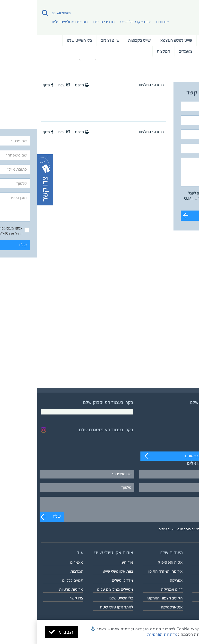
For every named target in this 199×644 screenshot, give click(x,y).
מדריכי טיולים (67, 22)
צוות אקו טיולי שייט (98, 22)
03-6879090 (24, 13)
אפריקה (139, 580)
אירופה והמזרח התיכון (128, 571)
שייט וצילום (73, 40)
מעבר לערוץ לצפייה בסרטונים (171, 456)
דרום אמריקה (135, 589)
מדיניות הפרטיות (125, 634)
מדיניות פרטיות (34, 589)
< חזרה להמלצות (114, 85)
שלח (181, 216)
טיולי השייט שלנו (177, 40)
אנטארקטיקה (135, 607)
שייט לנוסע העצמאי (139, 40)
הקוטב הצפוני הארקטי (128, 598)
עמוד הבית (68, 60)
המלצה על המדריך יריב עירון (22, 60)
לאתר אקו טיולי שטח (79, 607)
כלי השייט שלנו (42, 40)
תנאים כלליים (36, 580)
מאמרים (148, 51)
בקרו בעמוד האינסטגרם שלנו (69, 430)
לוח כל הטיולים (184, 598)
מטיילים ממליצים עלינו (33, 22)
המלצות (126, 51)
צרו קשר (39, 598)
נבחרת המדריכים (177, 51)
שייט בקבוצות (102, 40)
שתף (11, 85)
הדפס (45, 85)
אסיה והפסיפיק (133, 562)
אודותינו (125, 22)
